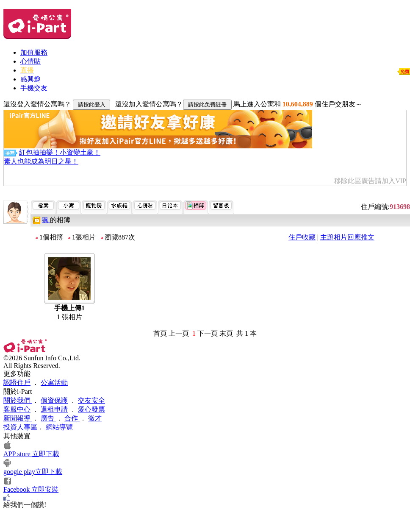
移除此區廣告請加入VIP (370, 181)
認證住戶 (17, 383)
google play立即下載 (33, 472)
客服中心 (17, 409)
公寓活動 (54, 383)
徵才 (95, 418)
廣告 (48, 418)
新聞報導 (18, 418)
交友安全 (91, 400)
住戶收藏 (302, 237)
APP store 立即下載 (31, 454)
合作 (72, 418)
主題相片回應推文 (347, 237)
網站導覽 (59, 427)
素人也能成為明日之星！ (41, 161)
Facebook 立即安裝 (31, 489)
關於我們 (18, 400)
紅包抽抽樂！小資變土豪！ (60, 152)
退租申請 (54, 409)
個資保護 (54, 400)
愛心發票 (91, 409)
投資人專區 (20, 427)
